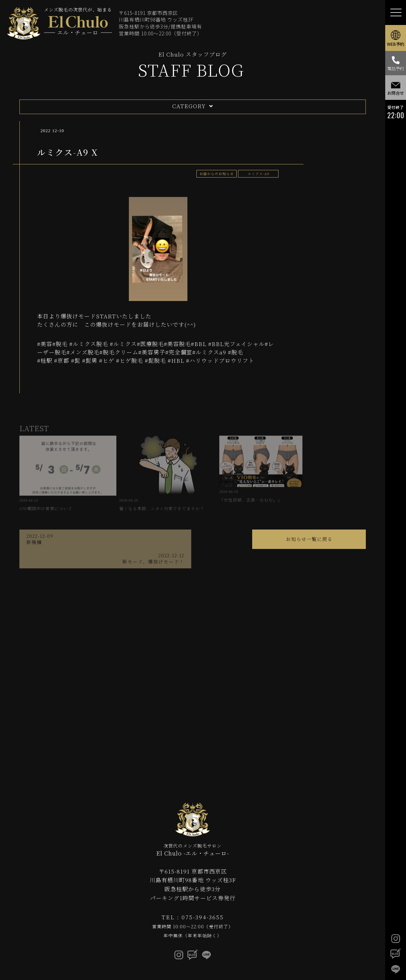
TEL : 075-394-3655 (193, 904)
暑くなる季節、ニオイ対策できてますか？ (148, 483)
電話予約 (396, 65)
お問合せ (396, 91)
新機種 (89, 537)
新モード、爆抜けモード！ (297, 537)
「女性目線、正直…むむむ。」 (234, 479)
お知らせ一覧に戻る (192, 537)
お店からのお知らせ (215, 174)
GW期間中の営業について (61, 479)
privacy (233, 964)
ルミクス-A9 (258, 174)
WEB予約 (396, 39)
